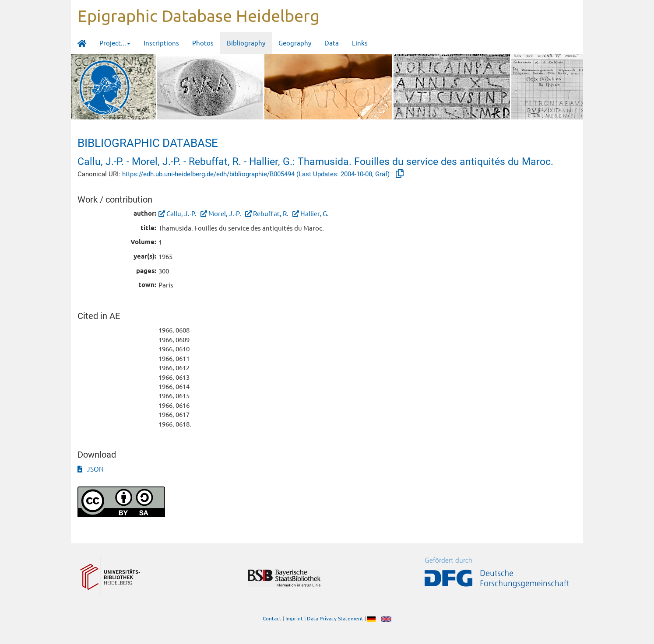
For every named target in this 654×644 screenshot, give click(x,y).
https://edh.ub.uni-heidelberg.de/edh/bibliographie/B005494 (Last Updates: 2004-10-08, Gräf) (257, 174)
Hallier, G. (315, 213)
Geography (295, 43)
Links (360, 43)
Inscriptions (161, 43)
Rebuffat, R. (271, 213)
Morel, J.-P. (225, 213)
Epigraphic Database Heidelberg (199, 15)
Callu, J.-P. (181, 213)
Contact (272, 618)
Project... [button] (115, 43)
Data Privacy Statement (335, 618)
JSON (91, 469)
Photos (203, 43)
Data (332, 43)
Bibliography (246, 43)
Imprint (294, 618)
